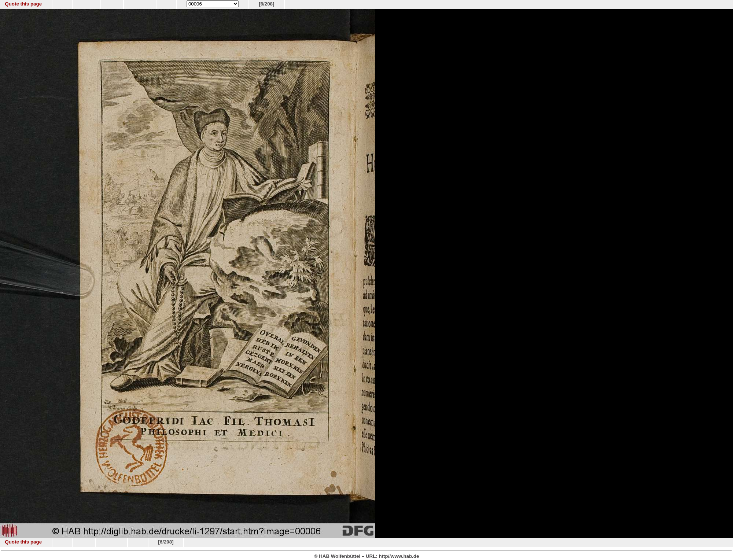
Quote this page (23, 4)
